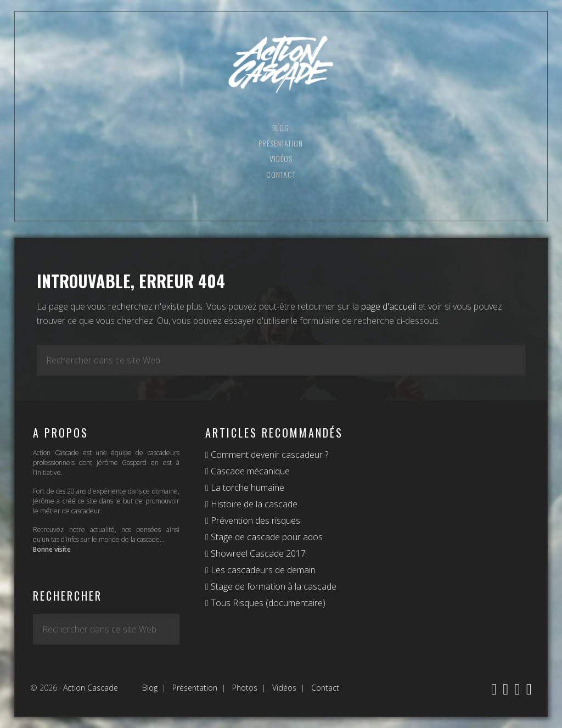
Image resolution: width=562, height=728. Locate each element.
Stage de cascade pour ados (266, 537)
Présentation (195, 688)
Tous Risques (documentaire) (267, 603)
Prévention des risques (254, 520)
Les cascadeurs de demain (262, 570)
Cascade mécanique (249, 471)
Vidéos (284, 688)
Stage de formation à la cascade (272, 586)
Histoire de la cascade (253, 504)
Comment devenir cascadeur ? (268, 455)
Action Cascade (281, 65)
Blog (150, 688)
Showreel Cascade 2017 (257, 553)
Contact (325, 688)
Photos (245, 688)
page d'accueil (389, 306)
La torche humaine (246, 488)
